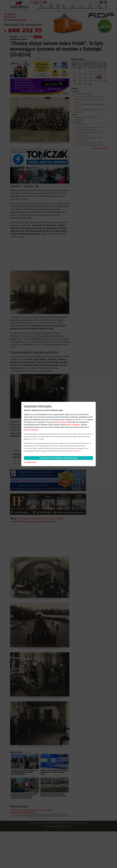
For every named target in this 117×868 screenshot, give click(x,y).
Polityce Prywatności (73, 425)
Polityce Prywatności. (74, 451)
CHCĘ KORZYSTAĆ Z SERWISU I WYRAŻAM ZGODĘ (58, 458)
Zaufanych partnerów (60, 422)
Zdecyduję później (30, 462)
